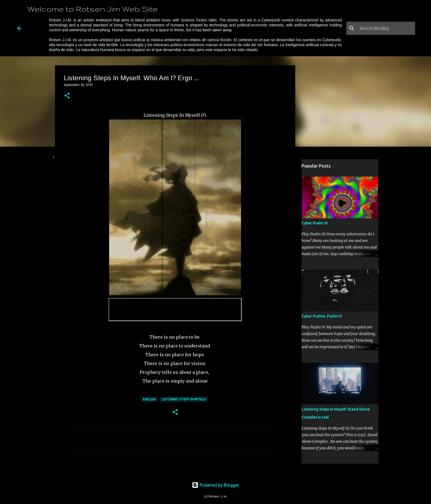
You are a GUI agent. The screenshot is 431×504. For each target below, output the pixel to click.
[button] (67, 96)
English (149, 399)
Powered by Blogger (215, 485)
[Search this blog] (386, 28)
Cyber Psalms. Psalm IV (322, 316)
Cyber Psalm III (315, 223)
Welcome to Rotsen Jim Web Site (92, 9)
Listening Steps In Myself (184, 399)
